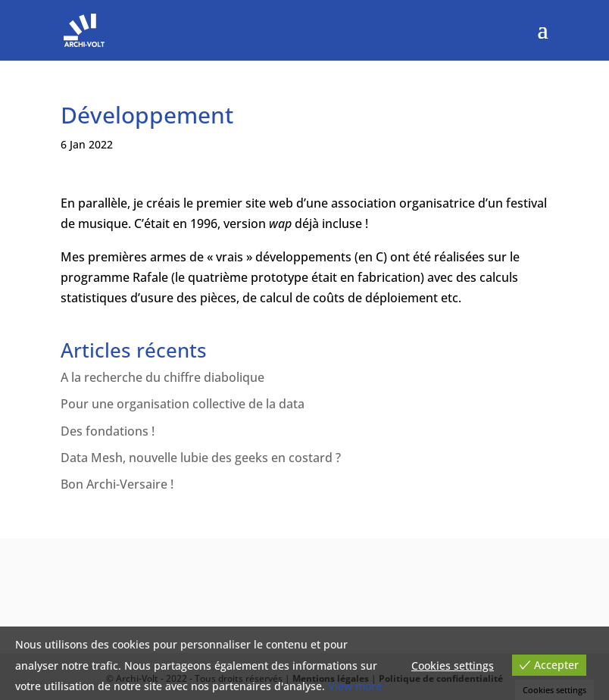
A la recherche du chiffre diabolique (162, 377)
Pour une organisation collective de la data (183, 404)
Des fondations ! (108, 431)
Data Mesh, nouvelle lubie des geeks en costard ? (201, 458)
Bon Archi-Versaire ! (117, 484)
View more (355, 686)
